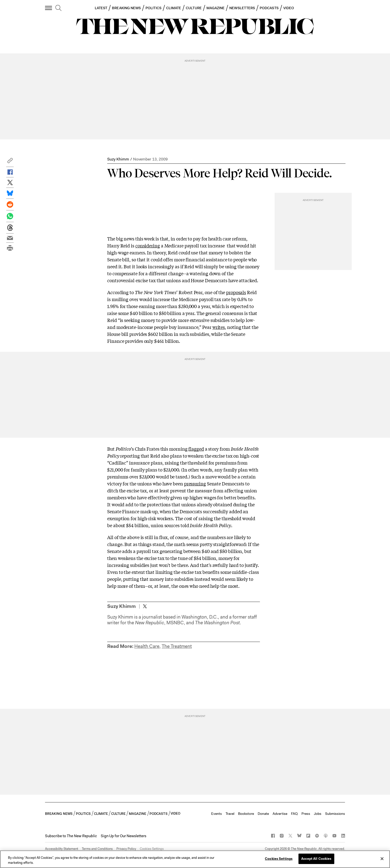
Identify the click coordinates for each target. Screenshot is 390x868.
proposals (236, 292)
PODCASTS (269, 8)
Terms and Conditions (97, 849)
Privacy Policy (126, 849)
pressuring (195, 483)
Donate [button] (263, 814)
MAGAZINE (216, 8)
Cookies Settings (152, 849)
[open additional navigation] (49, 8)
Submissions (335, 814)
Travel (230, 814)
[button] (10, 162)
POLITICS (153, 8)
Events (217, 814)
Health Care (147, 646)
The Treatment (177, 646)
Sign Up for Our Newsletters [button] (123, 836)
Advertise (280, 814)
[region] (195, 859)
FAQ (294, 814)
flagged (196, 449)
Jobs (318, 814)
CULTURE (194, 8)
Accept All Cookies (316, 859)
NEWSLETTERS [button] (242, 8)
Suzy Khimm (118, 159)
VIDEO (289, 8)
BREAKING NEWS (126, 8)
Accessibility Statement (62, 849)
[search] (58, 8)
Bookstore (246, 814)
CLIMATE (174, 8)
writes (219, 327)
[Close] (382, 859)
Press (306, 814)
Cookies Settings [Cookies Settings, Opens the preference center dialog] (279, 859)
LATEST (101, 8)
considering (148, 245)
